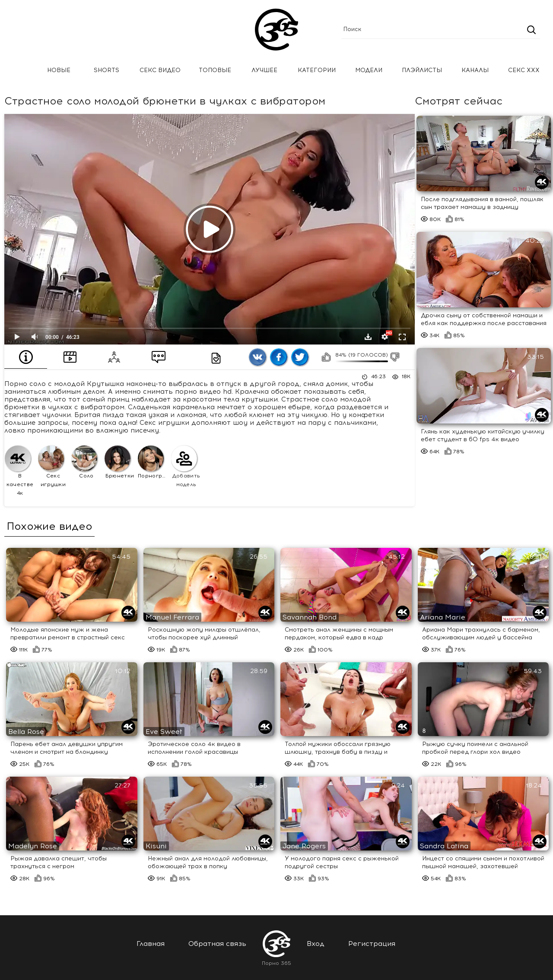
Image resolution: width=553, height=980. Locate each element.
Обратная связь (217, 944)
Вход (316, 944)
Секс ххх (524, 70)
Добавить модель (186, 466)
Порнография (153, 462)
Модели (369, 70)
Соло (84, 462)
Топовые (215, 70)
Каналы (475, 70)
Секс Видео (160, 70)
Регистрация (372, 944)
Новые (59, 70)
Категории (317, 70)
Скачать (368, 337)
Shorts (106, 70)
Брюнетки (119, 462)
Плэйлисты (422, 70)
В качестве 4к (19, 471)
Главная (19, 71)
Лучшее (264, 70)
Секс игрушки (52, 466)
